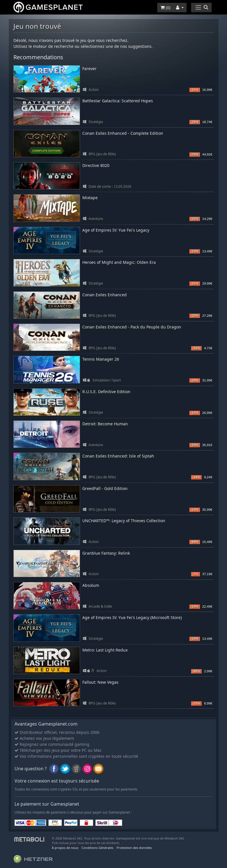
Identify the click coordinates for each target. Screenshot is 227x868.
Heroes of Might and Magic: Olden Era (119, 262)
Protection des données (134, 848)
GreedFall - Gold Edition (105, 488)
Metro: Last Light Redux (105, 650)
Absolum (91, 585)
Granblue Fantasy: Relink (106, 553)
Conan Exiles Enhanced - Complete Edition (123, 133)
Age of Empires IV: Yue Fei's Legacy (116, 230)
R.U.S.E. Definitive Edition (106, 392)
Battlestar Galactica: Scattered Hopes (118, 101)
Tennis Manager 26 (101, 359)
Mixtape (90, 198)
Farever (89, 69)
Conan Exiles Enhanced (105, 295)
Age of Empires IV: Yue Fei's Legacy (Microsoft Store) (132, 617)
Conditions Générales (97, 848)
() (165, 8)
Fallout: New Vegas (100, 682)
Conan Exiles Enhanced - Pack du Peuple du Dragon (132, 327)
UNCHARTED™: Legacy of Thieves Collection (124, 521)
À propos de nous (65, 848)
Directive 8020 (96, 165)
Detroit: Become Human (105, 424)
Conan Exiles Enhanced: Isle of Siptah (118, 456)
